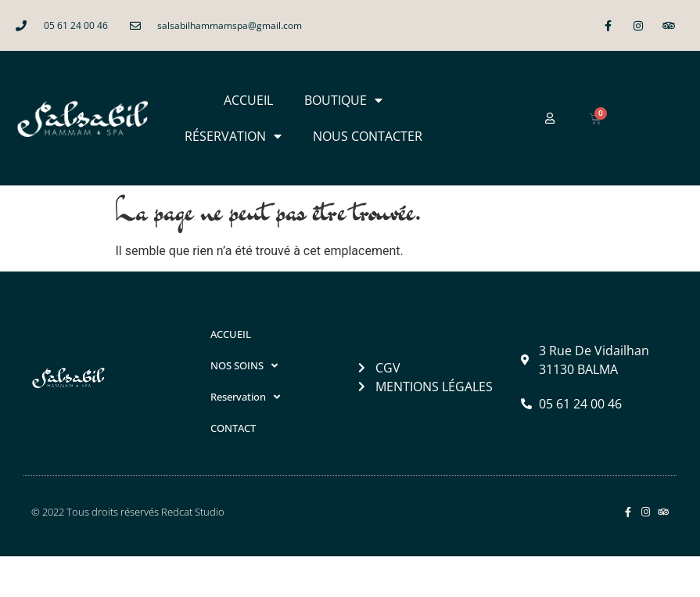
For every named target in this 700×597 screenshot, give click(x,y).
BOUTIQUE (343, 100)
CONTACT (233, 428)
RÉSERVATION (233, 136)
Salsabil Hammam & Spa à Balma (208, 576)
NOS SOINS (244, 366)
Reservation (245, 397)
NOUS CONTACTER (368, 136)
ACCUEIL (248, 100)
